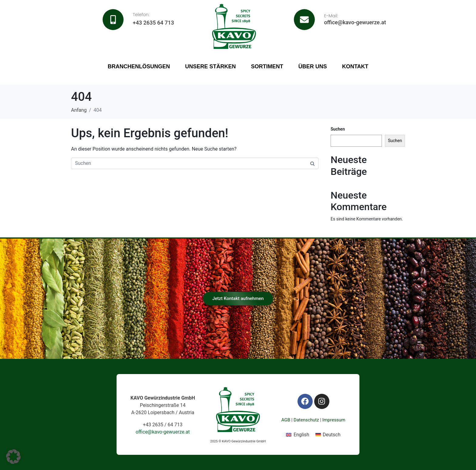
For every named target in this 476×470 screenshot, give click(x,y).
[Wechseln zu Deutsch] (328, 435)
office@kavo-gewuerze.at (355, 22)
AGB (286, 420)
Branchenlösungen (139, 66)
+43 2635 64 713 (153, 23)
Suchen (338, 129)
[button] (13, 457)
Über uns (313, 66)
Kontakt (355, 66)
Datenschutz (306, 420)
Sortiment (267, 66)
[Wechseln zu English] (297, 435)
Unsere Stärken (211, 66)
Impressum (334, 420)
